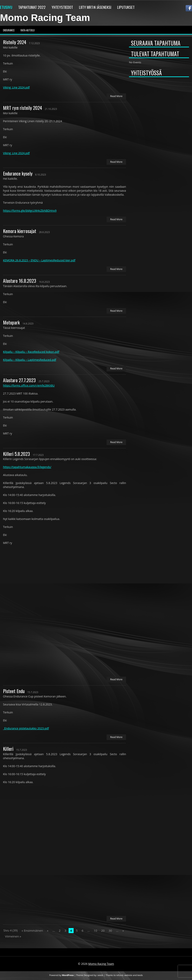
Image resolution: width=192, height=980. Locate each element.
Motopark (11, 322)
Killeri (8, 749)
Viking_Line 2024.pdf (16, 87)
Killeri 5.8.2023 (16, 454)
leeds (140, 975)
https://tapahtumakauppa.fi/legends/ (27, 467)
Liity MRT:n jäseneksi (95, 7)
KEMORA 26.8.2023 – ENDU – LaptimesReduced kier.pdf (39, 260)
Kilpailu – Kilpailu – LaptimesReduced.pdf (30, 360)
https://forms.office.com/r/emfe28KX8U (29, 385)
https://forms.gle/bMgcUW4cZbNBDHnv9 (30, 211)
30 (110, 930)
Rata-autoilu (28, 30)
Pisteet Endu (14, 691)
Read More (116, 96)
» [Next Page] (123, 930)
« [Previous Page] (48, 930)
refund (120, 975)
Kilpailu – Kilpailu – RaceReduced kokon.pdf (31, 352)
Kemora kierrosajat (20, 231)
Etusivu (6, 7)
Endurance (9, 30)
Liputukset (126, 7)
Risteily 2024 (15, 42)
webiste (128, 975)
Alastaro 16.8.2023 (20, 281)
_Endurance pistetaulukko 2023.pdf (26, 728)
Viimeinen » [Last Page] (13, 936)
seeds (100, 975)
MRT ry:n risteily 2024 (22, 108)
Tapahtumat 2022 (32, 7)
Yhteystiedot (62, 7)
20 (103, 930)
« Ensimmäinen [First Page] (32, 930)
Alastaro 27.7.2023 (19, 380)
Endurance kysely (18, 173)
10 (95, 930)
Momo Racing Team (45, 18)
